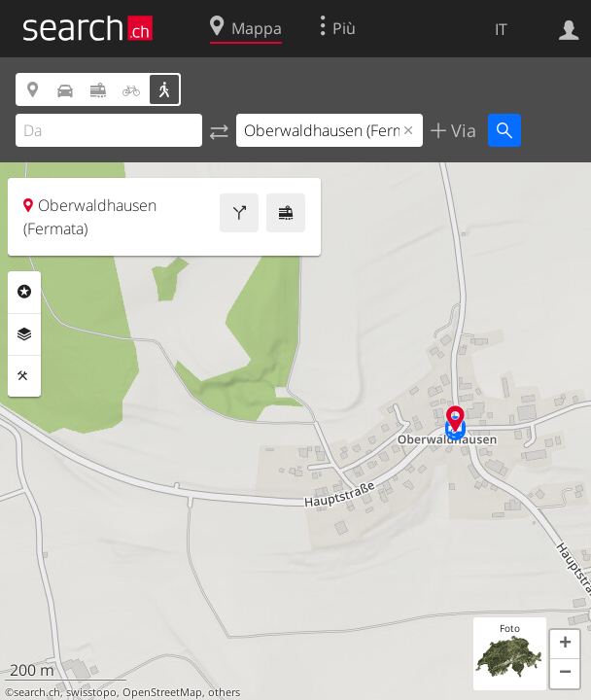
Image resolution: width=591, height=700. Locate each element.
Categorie (24, 292)
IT (501, 29)
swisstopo (91, 692)
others (224, 692)
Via (461, 130)
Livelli (24, 334)
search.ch (37, 692)
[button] (565, 645)
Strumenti (24, 376)
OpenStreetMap (162, 692)
